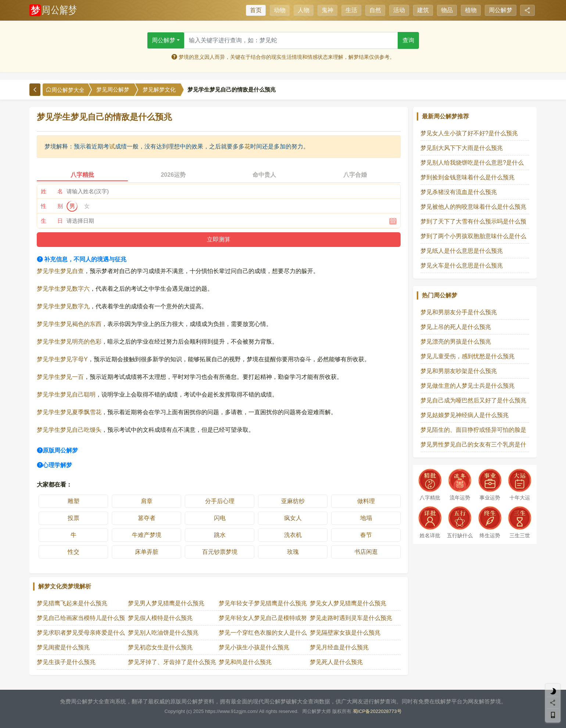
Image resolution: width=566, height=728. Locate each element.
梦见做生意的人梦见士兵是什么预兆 (468, 386)
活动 (399, 10)
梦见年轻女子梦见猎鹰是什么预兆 (263, 603)
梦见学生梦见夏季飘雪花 (69, 412)
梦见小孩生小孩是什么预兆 (254, 647)
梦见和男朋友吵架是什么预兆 (459, 371)
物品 (447, 10)
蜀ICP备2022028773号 (377, 711)
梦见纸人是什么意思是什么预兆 (462, 251)
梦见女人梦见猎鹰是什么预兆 (348, 603)
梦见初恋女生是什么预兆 (160, 647)
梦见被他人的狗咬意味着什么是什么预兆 (473, 207)
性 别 (52, 206)
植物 (471, 10)
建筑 (423, 10)
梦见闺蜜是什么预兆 (63, 647)
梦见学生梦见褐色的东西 (69, 324)
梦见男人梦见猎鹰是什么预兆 (166, 603)
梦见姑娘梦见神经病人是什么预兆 (465, 415)
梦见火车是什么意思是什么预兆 (462, 266)
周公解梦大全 (65, 90)
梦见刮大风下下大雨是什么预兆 (462, 148)
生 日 (52, 221)
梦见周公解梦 (113, 90)
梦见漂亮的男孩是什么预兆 (456, 342)
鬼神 (327, 10)
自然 (375, 10)
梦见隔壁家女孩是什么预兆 (345, 633)
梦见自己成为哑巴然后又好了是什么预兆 (473, 400)
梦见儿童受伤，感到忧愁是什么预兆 (468, 356)
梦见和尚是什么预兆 (245, 662)
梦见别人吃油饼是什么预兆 (163, 633)
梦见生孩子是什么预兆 (66, 662)
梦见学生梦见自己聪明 (66, 395)
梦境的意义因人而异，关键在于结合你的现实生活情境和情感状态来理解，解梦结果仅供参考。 (283, 57)
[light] (553, 691)
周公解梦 (501, 10)
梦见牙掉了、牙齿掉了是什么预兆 (172, 662)
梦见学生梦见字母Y (62, 359)
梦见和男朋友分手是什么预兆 (459, 312)
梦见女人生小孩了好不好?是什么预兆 (469, 133)
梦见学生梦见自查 (60, 271)
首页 (256, 10)
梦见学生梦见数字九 (63, 306)
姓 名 (52, 191)
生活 (351, 10)
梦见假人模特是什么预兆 (160, 618)
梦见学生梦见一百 (60, 377)
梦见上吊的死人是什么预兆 (456, 327)
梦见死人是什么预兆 (336, 662)
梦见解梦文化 (159, 90)
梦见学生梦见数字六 (63, 289)
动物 (280, 10)
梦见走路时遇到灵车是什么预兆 (351, 618)
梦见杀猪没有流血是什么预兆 (459, 192)
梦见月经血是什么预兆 (339, 647)
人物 (304, 10)
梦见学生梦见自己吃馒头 (69, 430)
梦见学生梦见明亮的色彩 (69, 342)
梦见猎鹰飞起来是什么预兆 (72, 603)
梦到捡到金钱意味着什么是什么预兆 (468, 177)
